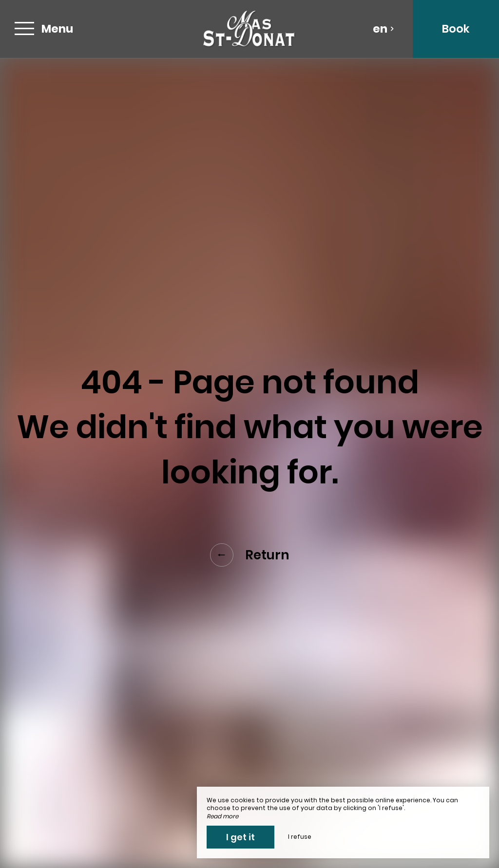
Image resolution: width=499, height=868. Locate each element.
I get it (240, 837)
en (384, 29)
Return (250, 555)
